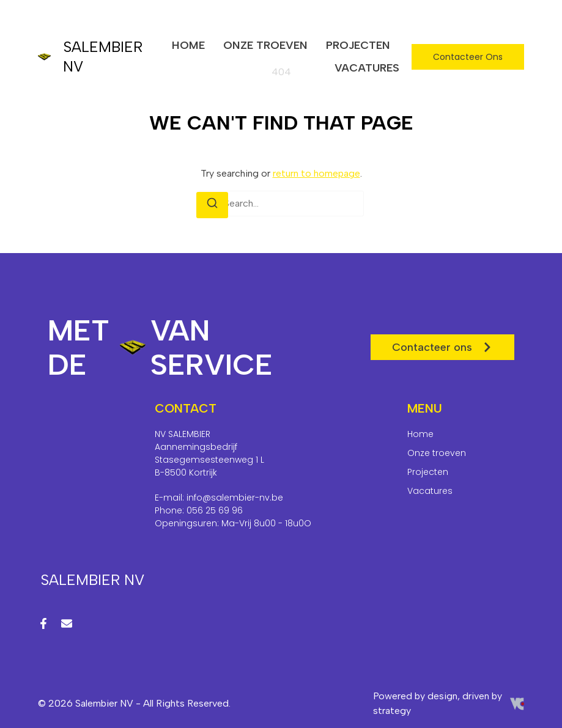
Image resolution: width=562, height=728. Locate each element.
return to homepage (316, 173)
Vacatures (367, 68)
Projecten (358, 45)
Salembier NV (92, 580)
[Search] (212, 205)
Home (188, 45)
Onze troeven (265, 45)
